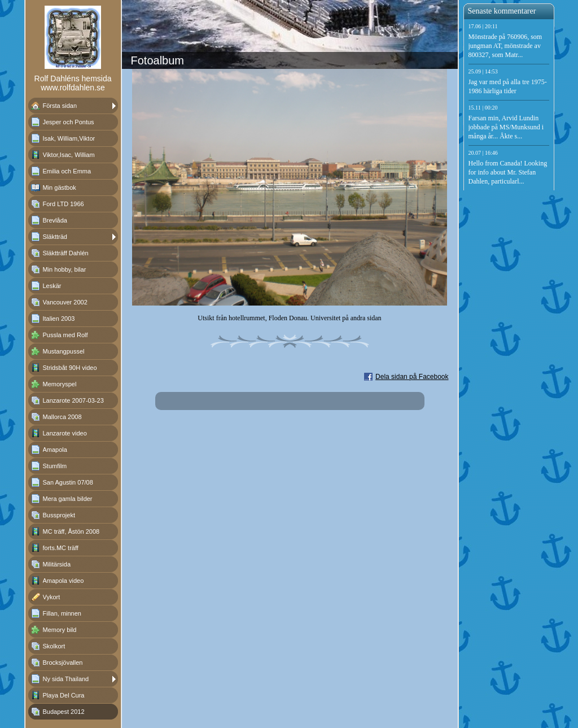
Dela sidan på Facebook (412, 377)
